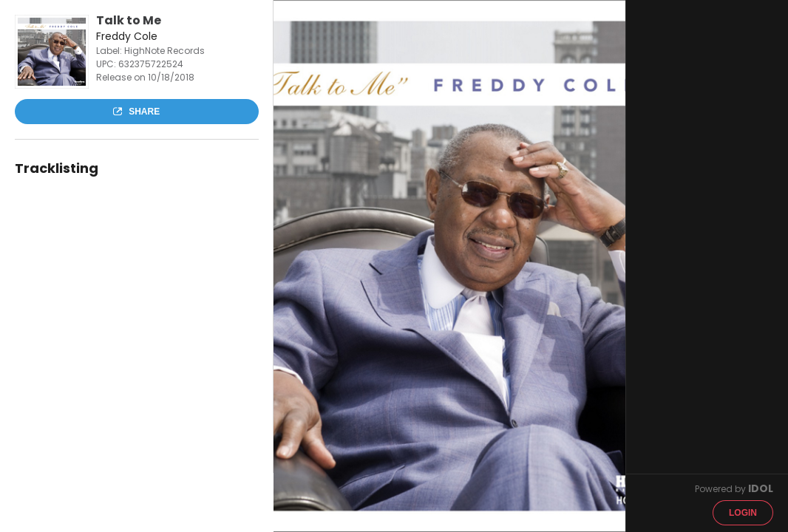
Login (743, 513)
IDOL (761, 488)
